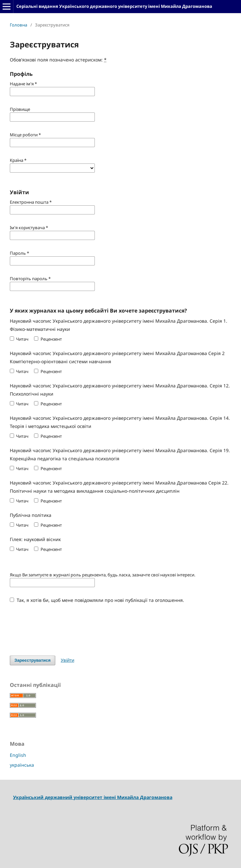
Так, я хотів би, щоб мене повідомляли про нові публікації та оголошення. (97, 600)
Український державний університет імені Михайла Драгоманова (93, 797)
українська (22, 765)
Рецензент (48, 339)
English (18, 755)
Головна (18, 25)
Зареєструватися (33, 660)
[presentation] (60, 626)
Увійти (68, 660)
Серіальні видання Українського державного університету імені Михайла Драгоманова (114, 6)
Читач (19, 339)
